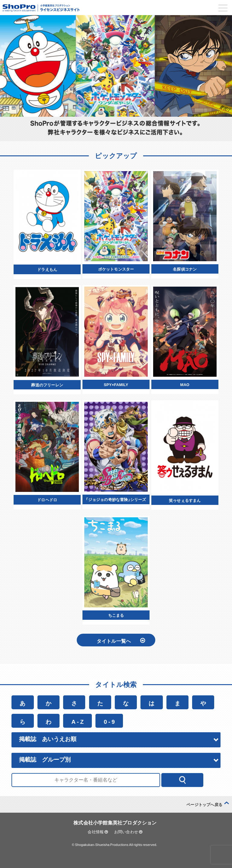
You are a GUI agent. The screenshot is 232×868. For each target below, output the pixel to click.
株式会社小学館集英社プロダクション (115, 822)
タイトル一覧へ (121, 640)
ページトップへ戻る (204, 804)
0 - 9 (109, 721)
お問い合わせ (128, 831)
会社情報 (98, 831)
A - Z (77, 721)
